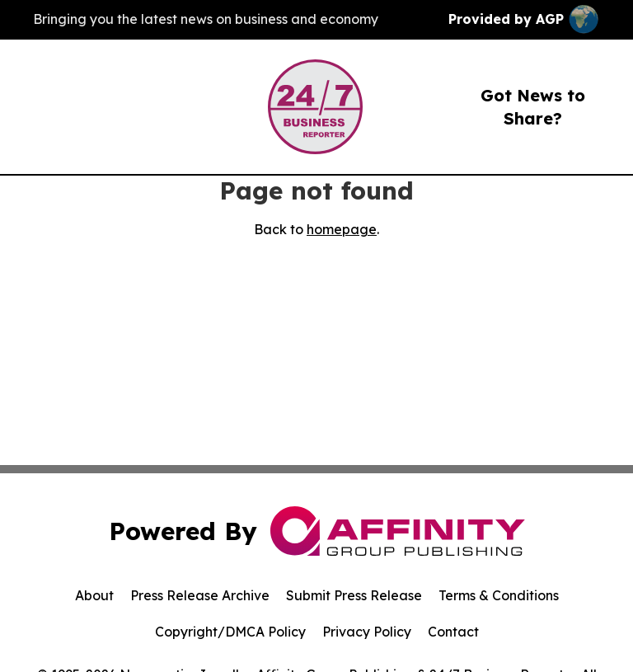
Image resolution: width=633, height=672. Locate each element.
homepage (342, 229)
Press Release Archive (200, 595)
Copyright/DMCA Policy (230, 632)
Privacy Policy (367, 632)
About (94, 595)
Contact (453, 632)
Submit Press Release (354, 595)
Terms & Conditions (499, 595)
